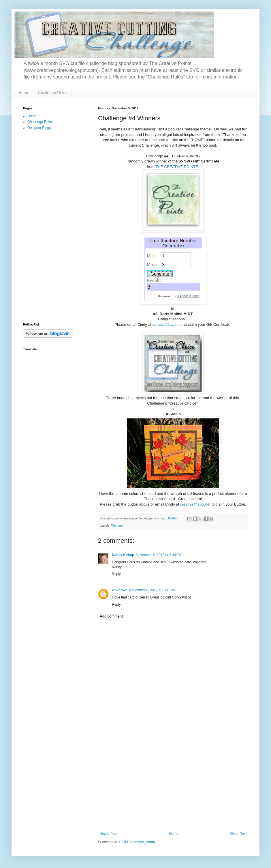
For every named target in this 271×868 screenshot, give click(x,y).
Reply (116, 574)
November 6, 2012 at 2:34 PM (159, 555)
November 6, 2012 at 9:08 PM (152, 590)
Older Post (238, 834)
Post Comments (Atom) (137, 842)
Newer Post (108, 834)
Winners (117, 525)
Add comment (111, 616)
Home (24, 93)
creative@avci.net (167, 324)
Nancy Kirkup (123, 555)
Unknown (120, 590)
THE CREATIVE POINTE (177, 167)
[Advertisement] (46, 226)
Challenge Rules (53, 93)
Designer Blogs (39, 128)
